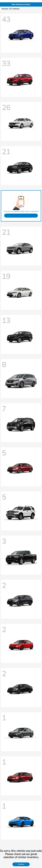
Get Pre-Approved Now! (21, 216)
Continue (21, 864)
